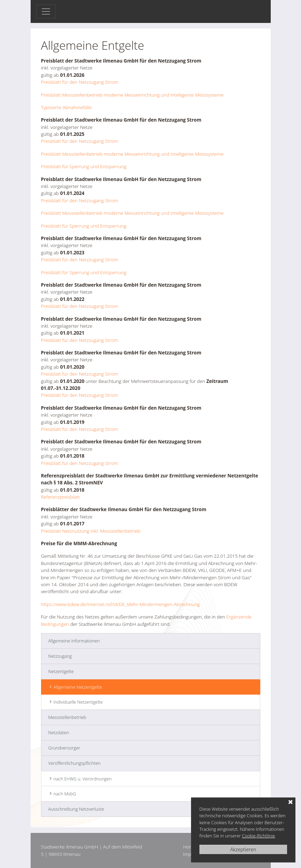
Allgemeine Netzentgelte (78, 687)
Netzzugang (60, 656)
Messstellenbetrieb (67, 717)
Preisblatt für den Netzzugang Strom (80, 82)
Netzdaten (59, 732)
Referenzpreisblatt (61, 497)
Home (189, 847)
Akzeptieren (243, 849)
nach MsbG (65, 794)
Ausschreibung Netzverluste (76, 809)
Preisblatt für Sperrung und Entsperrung (84, 166)
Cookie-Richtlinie (258, 836)
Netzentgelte (61, 671)
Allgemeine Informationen (74, 641)
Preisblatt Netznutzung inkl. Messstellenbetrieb (91, 531)
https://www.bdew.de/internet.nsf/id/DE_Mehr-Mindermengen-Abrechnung (121, 604)
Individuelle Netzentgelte (78, 702)
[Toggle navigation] (46, 11)
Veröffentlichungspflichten (74, 763)
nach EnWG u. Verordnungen (83, 779)
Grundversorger (64, 748)
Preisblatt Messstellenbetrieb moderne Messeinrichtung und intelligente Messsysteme (132, 95)
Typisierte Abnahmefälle (67, 107)
